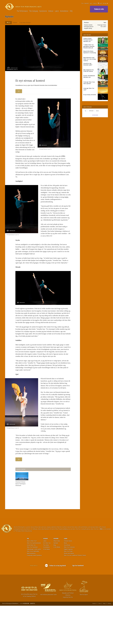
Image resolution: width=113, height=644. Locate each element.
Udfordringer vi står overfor (34, 587)
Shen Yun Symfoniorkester (34, 581)
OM (28, 577)
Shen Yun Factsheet (32, 585)
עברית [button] (106, 3)
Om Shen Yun (47, 581)
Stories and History (69, 592)
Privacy (104, 642)
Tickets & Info (99, 9)
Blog (97, 111)
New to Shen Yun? (32, 579)
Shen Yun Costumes (69, 585)
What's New (57, 579)
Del (19, 91)
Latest (57, 11)
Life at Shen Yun (31, 583)
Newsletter (87, 3)
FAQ (71, 11)
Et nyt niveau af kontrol (25, 23)
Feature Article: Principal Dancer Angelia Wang (89, 27)
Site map (109, 642)
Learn (91, 3)
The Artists (46, 583)
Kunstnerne (43, 11)
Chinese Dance (68, 579)
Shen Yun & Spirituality (33, 589)
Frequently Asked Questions (34, 594)
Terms (100, 642)
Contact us (95, 3)
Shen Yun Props (68, 589)
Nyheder (15, 23)
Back (8, 23)
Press (82, 3)
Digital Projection (68, 587)
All (86, 111)
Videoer (51, 11)
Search (100, 3)
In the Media (46, 587)
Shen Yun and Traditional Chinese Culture (75, 594)
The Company (34, 11)
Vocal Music (67, 583)
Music (65, 581)
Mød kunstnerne (31, 592)
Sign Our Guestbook (78, 604)
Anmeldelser (64, 11)
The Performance (22, 11)
